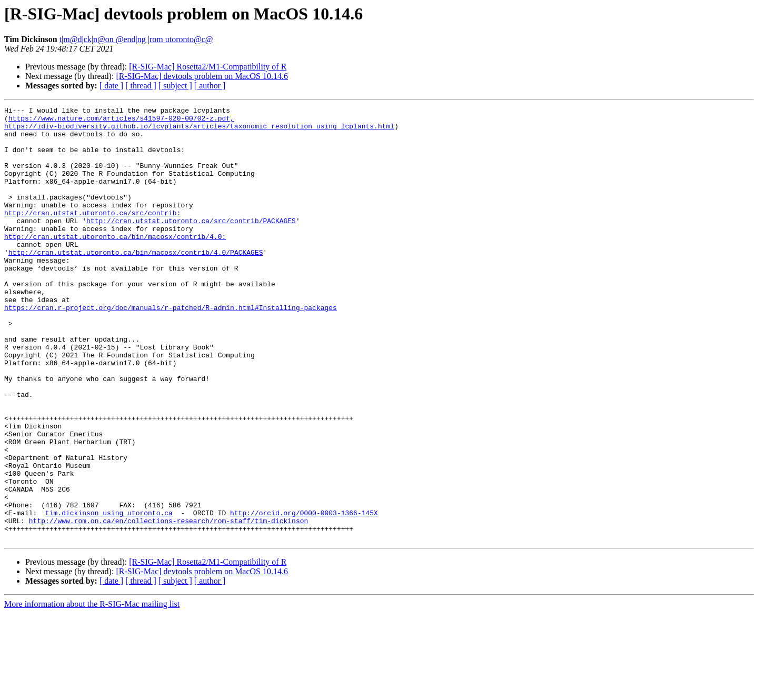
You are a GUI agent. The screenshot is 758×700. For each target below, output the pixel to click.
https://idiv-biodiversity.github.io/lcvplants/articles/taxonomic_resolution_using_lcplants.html (199, 131)
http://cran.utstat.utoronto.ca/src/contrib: (92, 235)
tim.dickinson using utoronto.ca (109, 595)
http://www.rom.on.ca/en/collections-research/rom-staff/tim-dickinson (168, 604)
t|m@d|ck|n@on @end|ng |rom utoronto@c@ (136, 39)
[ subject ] (175, 86)
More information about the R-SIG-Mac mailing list (92, 691)
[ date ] (111, 86)
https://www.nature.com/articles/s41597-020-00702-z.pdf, (121, 121)
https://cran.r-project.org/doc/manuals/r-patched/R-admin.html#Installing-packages (171, 348)
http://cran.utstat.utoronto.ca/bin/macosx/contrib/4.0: (115, 263)
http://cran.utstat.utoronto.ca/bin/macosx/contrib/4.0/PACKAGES (136, 282)
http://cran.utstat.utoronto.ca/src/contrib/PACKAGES (191, 244)
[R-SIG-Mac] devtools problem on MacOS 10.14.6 (202, 76)
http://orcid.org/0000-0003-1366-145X (304, 595)
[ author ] (210, 86)
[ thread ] (141, 86)
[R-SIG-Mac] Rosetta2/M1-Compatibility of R (208, 67)
